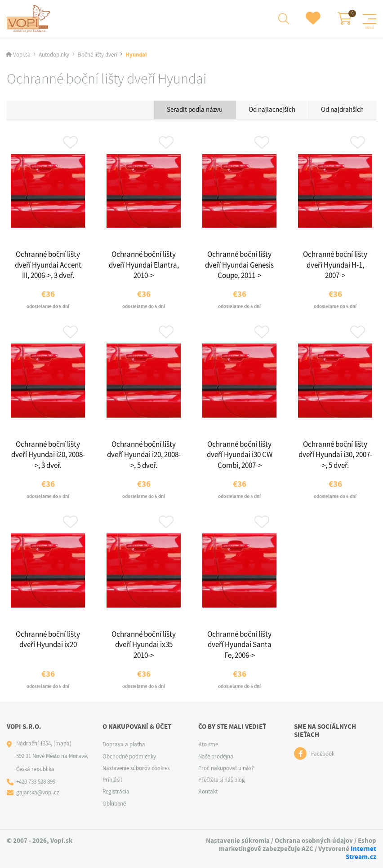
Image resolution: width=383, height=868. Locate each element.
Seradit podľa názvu (195, 110)
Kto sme (208, 744)
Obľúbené (114, 804)
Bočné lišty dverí (98, 55)
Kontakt (208, 791)
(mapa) (62, 743)
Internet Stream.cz (361, 853)
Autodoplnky (54, 55)
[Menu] (370, 19)
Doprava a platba (124, 744)
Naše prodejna (216, 756)
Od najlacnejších (272, 110)
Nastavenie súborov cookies (136, 768)
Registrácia (116, 791)
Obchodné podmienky (129, 756)
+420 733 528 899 (36, 782)
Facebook (323, 754)
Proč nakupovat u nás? (226, 768)
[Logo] (30, 19)
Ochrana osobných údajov (314, 841)
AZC (307, 849)
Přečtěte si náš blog (222, 780)
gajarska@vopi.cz (38, 792)
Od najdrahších (342, 110)
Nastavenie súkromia (238, 841)
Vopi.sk (22, 55)
